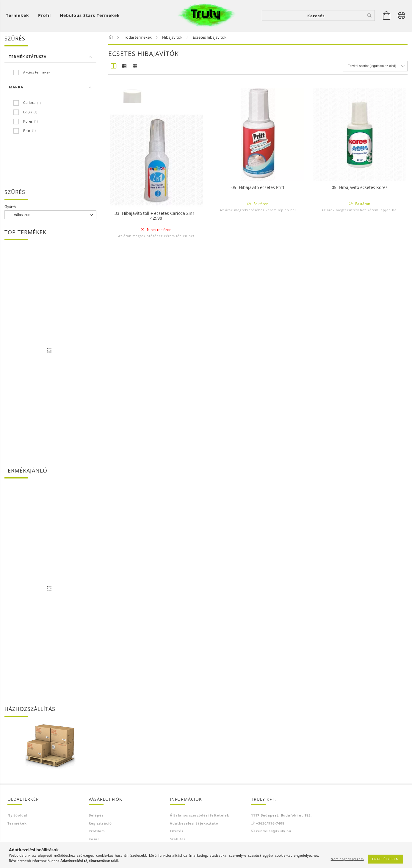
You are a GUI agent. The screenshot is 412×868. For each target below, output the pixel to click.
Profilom (97, 832)
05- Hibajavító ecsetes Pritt (258, 188)
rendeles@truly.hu (274, 832)
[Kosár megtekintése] (19, 15)
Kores (28, 122)
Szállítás (178, 840)
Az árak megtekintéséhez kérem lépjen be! (156, 211)
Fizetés (177, 832)
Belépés (96, 816)
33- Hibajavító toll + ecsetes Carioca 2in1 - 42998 (156, 342)
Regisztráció (100, 824)
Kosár (94, 840)
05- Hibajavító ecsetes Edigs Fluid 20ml (156, 188)
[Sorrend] (375, 67)
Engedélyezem (386, 859)
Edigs (28, 113)
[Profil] (44, 15)
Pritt (27, 131)
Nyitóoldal (17, 816)
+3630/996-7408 (270, 824)
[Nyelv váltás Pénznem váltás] (402, 15)
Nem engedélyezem (347, 859)
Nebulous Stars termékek (90, 15)
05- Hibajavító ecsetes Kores (360, 188)
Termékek (17, 824)
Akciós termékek (37, 73)
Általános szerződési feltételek (200, 816)
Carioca (29, 103)
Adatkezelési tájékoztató (194, 824)
